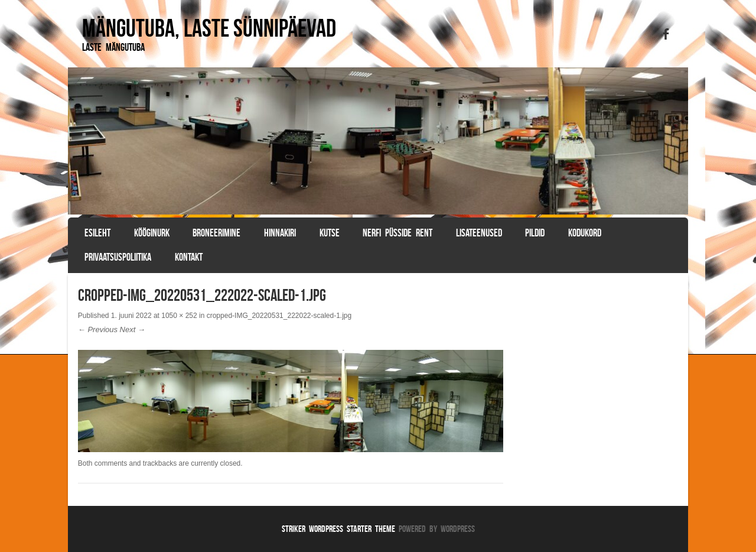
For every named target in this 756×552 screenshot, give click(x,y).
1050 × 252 (179, 316)
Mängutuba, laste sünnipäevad (209, 28)
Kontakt (189, 257)
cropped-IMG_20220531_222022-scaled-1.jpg (279, 316)
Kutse (330, 233)
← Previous (98, 329)
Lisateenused (479, 233)
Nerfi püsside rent (397, 233)
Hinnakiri (280, 233)
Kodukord (585, 233)
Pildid (535, 233)
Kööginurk (152, 233)
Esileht (97, 233)
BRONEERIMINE (216, 233)
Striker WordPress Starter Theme (338, 529)
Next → (133, 329)
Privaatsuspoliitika (118, 257)
